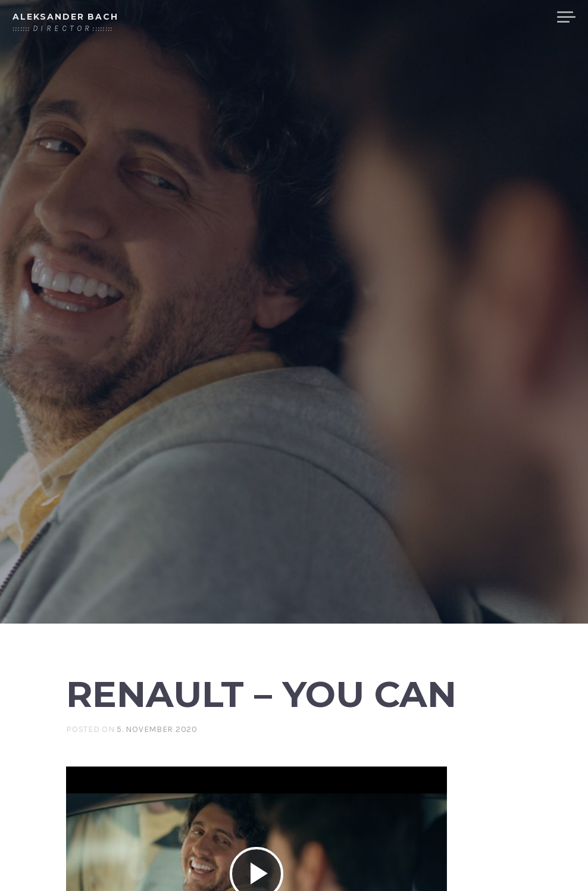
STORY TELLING (399, 17)
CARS (469, 17)
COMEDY (520, 17)
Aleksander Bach (65, 17)
